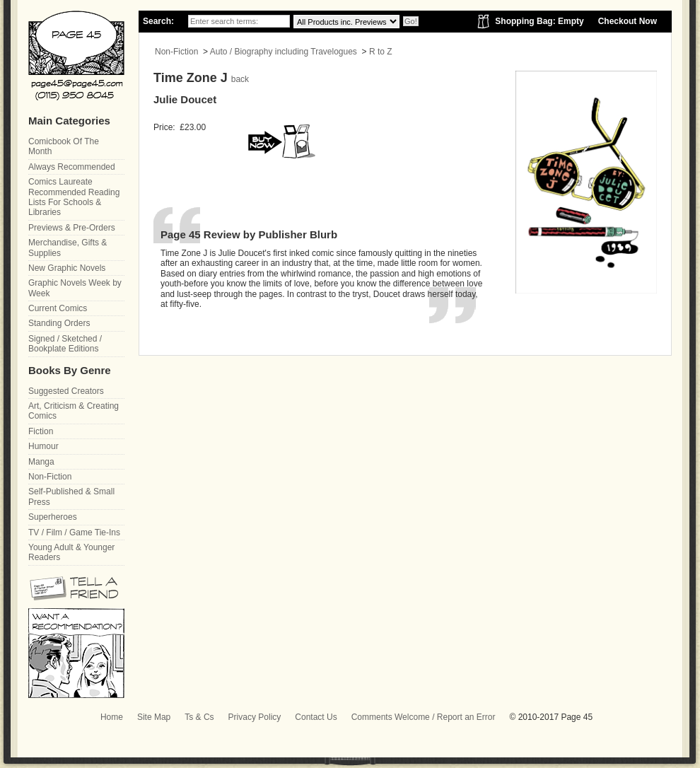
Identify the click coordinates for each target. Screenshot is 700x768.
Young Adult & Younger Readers (71, 552)
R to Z (381, 52)
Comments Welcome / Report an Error (424, 717)
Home (112, 717)
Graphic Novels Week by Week (75, 288)
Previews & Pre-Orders (72, 228)
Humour (43, 446)
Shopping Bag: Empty (539, 21)
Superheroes (53, 517)
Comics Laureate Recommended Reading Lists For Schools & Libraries (74, 197)
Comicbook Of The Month (64, 146)
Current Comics (58, 308)
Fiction (41, 431)
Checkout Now (628, 21)
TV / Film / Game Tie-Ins (74, 533)
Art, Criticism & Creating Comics (74, 411)
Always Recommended (72, 167)
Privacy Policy (255, 717)
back (240, 79)
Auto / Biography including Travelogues (284, 52)
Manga (41, 462)
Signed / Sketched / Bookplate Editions (65, 344)
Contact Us (316, 717)
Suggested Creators (66, 391)
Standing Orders (59, 323)
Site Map (154, 717)
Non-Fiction (176, 52)
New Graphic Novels (67, 268)
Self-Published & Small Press (71, 496)
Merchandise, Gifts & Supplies (68, 248)
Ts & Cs (199, 717)
